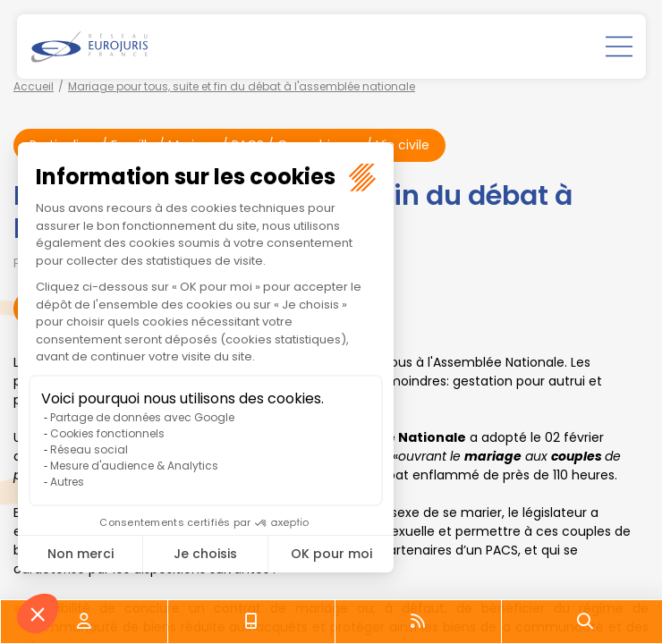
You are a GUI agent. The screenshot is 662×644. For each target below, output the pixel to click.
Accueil (34, 86)
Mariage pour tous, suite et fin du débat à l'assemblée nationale (242, 86)
